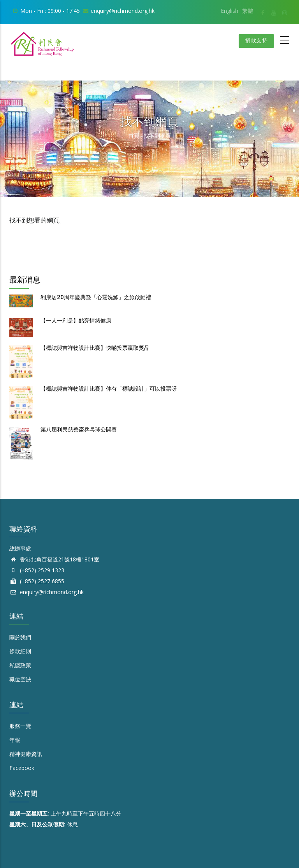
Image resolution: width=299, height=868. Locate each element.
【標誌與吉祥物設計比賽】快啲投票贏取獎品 (95, 348)
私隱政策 (20, 665)
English (230, 11)
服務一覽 (20, 726)
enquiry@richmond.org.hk (47, 592)
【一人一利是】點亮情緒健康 (76, 321)
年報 (15, 740)
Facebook (22, 768)
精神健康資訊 (26, 754)
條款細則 (20, 651)
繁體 (248, 11)
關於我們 (20, 637)
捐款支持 (256, 41)
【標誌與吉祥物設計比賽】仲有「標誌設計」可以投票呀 (109, 389)
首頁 (134, 136)
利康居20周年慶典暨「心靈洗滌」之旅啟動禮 (96, 297)
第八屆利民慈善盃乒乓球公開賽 (79, 430)
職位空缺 (20, 679)
